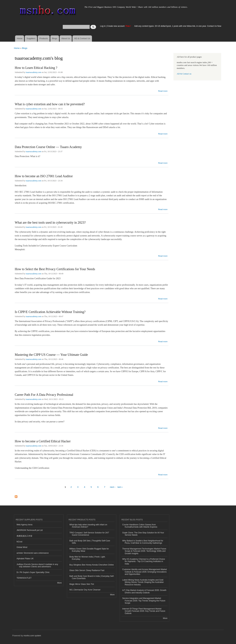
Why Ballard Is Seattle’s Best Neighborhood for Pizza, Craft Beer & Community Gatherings (143, 542)
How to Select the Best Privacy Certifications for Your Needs (55, 269)
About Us (66, 38)
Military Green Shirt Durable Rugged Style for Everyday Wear (89, 550)
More (59, 583)
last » (120, 487)
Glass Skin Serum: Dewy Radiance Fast (87, 570)
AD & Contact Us (82, 38)
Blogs (55, 38)
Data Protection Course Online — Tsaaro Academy (48, 147)
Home (20, 38)
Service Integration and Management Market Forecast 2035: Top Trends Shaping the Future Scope (144, 601)
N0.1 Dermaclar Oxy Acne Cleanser (85, 590)
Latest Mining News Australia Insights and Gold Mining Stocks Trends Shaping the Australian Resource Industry (143, 582)
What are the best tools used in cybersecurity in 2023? (50, 222)
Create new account (116, 26)
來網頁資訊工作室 (24, 536)
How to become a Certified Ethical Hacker (43, 441)
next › (113, 487)
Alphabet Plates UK (25, 559)
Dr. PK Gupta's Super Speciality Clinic (33, 572)
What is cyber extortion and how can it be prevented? (50, 104)
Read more (163, 91)
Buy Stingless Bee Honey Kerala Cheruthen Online (92, 565)
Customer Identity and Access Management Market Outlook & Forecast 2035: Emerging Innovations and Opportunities (145, 572)
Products (44, 38)
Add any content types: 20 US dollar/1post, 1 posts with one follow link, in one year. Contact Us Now (178, 26)
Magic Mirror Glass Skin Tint (82, 584)
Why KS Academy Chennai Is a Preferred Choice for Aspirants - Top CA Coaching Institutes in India (144, 561)
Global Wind (22, 547)
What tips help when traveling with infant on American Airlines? (88, 526)
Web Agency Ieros (25, 525)
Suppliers (31, 38)
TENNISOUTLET (24, 578)
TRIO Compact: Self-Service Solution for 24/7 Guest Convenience (89, 534)
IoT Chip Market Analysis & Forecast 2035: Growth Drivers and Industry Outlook (144, 591)
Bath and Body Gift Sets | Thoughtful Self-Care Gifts (90, 542)
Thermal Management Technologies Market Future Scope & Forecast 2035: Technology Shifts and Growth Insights (144, 551)
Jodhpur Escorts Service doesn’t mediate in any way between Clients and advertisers (37, 565)
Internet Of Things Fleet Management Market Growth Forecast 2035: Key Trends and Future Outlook (144, 611)
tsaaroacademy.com (33, 72)
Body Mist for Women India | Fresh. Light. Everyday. (88, 558)
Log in (103, 26)
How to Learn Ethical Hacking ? (36, 68)
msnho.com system (32, 636)
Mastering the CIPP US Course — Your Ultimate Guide (51, 355)
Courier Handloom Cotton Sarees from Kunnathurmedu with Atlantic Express (140, 526)
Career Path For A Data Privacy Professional (44, 395)
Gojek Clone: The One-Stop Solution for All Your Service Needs (143, 534)
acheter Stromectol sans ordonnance (33, 553)
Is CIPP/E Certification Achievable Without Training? (50, 312)
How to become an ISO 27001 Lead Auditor (44, 176)
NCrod (19, 542)
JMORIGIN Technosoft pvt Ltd (30, 530)
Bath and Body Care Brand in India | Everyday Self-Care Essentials (92, 577)
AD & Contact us (184, 74)
